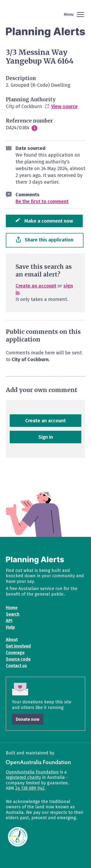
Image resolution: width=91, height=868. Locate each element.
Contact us (16, 666)
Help (10, 627)
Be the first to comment (42, 201)
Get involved (18, 646)
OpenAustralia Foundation (32, 772)
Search (13, 614)
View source (64, 106)
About (12, 640)
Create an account (36, 286)
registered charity (23, 777)
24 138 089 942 (30, 788)
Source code (18, 659)
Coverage (15, 653)
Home (12, 608)
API (9, 621)
